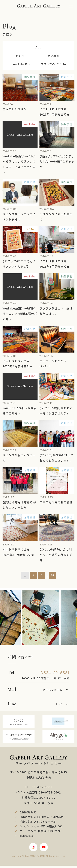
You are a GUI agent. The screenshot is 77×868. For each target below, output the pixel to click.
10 (53, 575)
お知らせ (22, 56)
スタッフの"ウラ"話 (53, 64)
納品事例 (53, 56)
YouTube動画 (22, 64)
